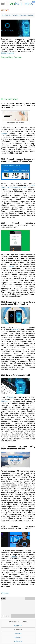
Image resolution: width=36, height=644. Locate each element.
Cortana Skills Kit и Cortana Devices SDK (18, 186)
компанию (18, 641)
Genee (11, 266)
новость (18, 637)
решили (4, 133)
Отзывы (5, 593)
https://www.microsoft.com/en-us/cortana (18, 15)
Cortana (15, 329)
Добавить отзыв (7, 53)
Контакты (18, 626)
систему (18, 633)
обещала (9, 397)
